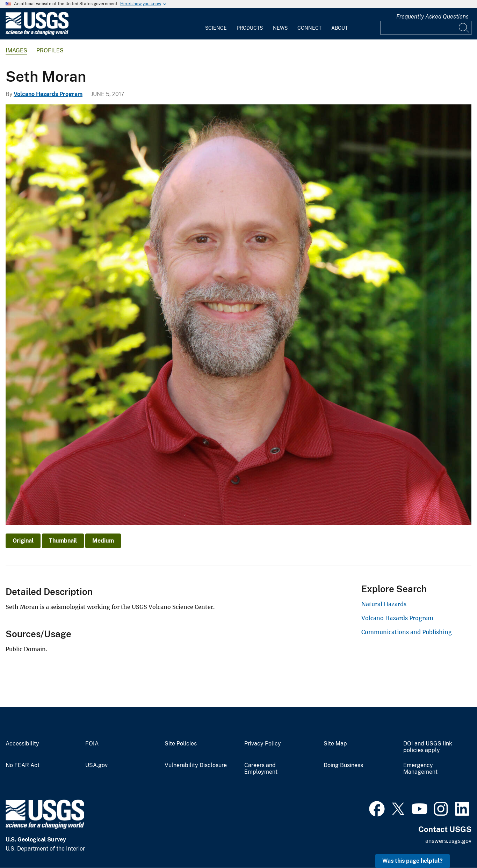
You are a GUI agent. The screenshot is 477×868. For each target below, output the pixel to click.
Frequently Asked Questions (432, 17)
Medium (103, 541)
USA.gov (96, 765)
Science (216, 28)
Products (250, 28)
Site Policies (181, 744)
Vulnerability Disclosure (196, 765)
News (280, 28)
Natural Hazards (384, 604)
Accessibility (22, 744)
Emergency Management (420, 769)
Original (23, 541)
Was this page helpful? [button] (413, 861)
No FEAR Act (23, 765)
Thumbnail (63, 541)
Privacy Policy (263, 744)
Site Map (335, 744)
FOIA (92, 744)
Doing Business (343, 765)
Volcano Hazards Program (48, 94)
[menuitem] (216, 24)
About (339, 28)
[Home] (37, 34)
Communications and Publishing (407, 632)
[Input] (426, 28)
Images (16, 50)
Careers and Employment (261, 769)
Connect (309, 28)
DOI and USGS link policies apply (428, 747)
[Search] (464, 28)
